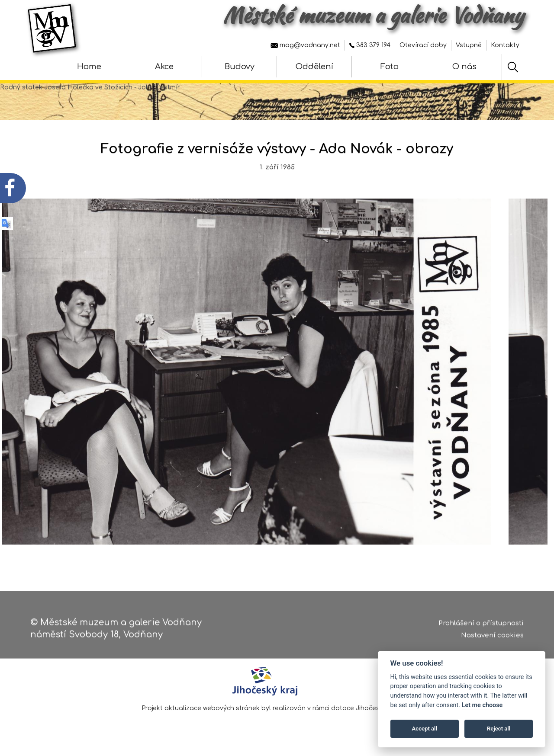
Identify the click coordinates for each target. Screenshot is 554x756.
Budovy (240, 67)
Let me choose (482, 705)
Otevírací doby (423, 45)
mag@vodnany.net (305, 45)
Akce (164, 67)
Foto (390, 67)
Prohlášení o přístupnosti (481, 626)
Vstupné (469, 45)
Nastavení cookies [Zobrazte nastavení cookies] (492, 638)
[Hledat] (513, 67)
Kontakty (505, 45)
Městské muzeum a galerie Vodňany (373, 15)
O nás (464, 67)
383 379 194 (370, 45)
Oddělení (314, 67)
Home (89, 67)
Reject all (499, 729)
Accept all (425, 729)
